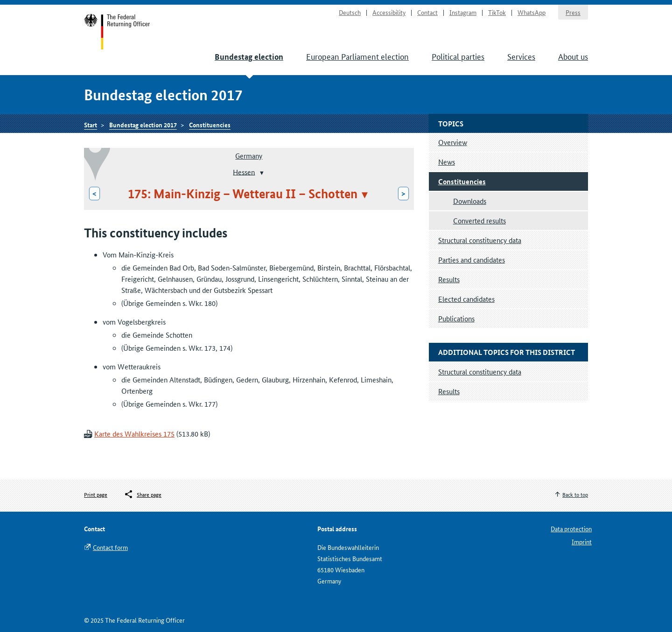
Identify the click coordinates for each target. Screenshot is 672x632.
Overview (453, 142)
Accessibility (389, 12)
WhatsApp (532, 12)
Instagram (463, 12)
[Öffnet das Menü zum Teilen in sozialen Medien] (143, 494)
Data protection (571, 528)
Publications (456, 318)
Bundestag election (249, 57)
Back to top (575, 494)
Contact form (110, 547)
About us (573, 56)
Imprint (582, 542)
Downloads (470, 201)
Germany (249, 156)
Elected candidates (466, 299)
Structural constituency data (480, 240)
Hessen (244, 171)
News (447, 162)
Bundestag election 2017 (143, 125)
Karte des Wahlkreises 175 (134, 434)
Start (117, 32)
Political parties (458, 56)
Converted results (479, 220)
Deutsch (350, 12)
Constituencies (210, 125)
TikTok (497, 12)
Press (573, 12)
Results (449, 279)
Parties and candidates (472, 260)
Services (521, 56)
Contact (427, 12)
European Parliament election (357, 56)
